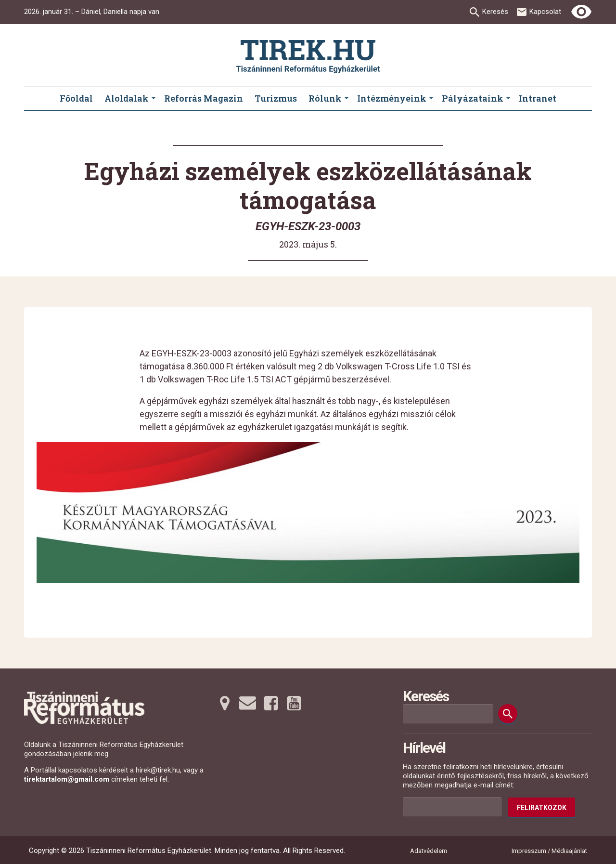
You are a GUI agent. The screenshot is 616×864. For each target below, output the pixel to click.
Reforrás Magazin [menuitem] (204, 98)
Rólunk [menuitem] (325, 98)
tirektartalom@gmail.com (67, 779)
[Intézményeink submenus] (431, 99)
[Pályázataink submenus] (508, 99)
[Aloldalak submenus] (154, 99)
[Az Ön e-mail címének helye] (452, 807)
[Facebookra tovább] (271, 703)
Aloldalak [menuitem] (127, 98)
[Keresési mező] (448, 714)
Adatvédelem (429, 851)
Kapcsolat (545, 12)
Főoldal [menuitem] (76, 98)
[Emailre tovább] (248, 703)
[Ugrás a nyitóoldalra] (308, 57)
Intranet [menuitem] (538, 98)
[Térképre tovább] (225, 703)
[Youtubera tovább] (294, 703)
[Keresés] (508, 714)
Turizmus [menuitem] (276, 98)
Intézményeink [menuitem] (392, 98)
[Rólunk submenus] (346, 99)
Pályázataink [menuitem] (473, 98)
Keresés (495, 12)
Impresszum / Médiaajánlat (549, 851)
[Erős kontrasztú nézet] (581, 12)
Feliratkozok (542, 808)
